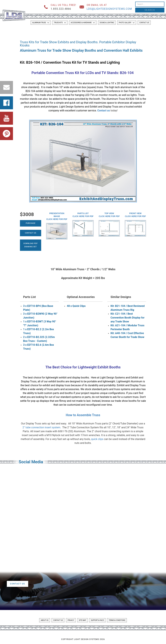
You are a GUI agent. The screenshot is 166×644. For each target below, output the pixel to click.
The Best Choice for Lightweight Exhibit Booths (83, 367)
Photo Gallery (125, 23)
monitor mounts (108, 95)
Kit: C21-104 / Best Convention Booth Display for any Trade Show (128, 318)
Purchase (31, 223)
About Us (45, 620)
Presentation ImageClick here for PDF (57, 216)
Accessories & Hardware (81, 23)
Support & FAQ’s (97, 620)
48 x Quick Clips (76, 306)
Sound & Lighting (107, 23)
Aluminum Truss (39, 23)
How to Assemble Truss (83, 415)
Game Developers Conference (103, 91)
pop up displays (40, 401)
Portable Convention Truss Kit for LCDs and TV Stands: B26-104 (83, 73)
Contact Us (144, 23)
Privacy (71, 620)
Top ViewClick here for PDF (109, 215)
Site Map (83, 620)
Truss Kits (58, 23)
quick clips (97, 439)
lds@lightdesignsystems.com (109, 9)
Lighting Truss (44, 83)
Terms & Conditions (117, 620)
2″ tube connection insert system (41, 427)
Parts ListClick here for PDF (83, 215)
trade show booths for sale (130, 401)
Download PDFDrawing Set (31, 245)
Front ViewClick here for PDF (135, 215)
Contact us (104, 111)
